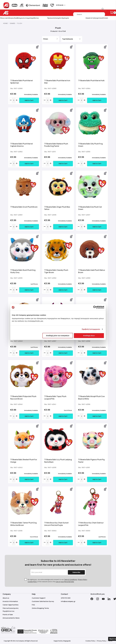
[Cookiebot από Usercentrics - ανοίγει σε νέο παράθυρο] (95, 307)
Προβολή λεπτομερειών (91, 329)
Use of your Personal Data (65, 582)
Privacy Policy (82, 579)
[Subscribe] (76, 572)
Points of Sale (8, 615)
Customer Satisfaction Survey (43, 601)
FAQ (33, 605)
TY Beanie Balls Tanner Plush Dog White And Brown (23, 524)
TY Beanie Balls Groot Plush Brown (24, 207)
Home (6, 23)
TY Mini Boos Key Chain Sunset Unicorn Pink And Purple (56, 524)
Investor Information (10, 601)
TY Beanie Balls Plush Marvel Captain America (22, 145)
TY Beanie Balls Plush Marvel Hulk (91, 80)
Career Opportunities (11, 605)
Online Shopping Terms (40, 608)
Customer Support (39, 598)
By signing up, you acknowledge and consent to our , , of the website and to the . (58, 581)
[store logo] (12, 13)
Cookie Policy (32, 582)
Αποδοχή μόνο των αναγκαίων (58, 335)
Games (13, 23)
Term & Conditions (71, 579)
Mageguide (67, 641)
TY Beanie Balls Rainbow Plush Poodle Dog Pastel (56, 145)
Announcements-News (11, 618)
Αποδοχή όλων (89, 335)
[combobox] (89, 14)
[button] (38, 47)
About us (6, 598)
